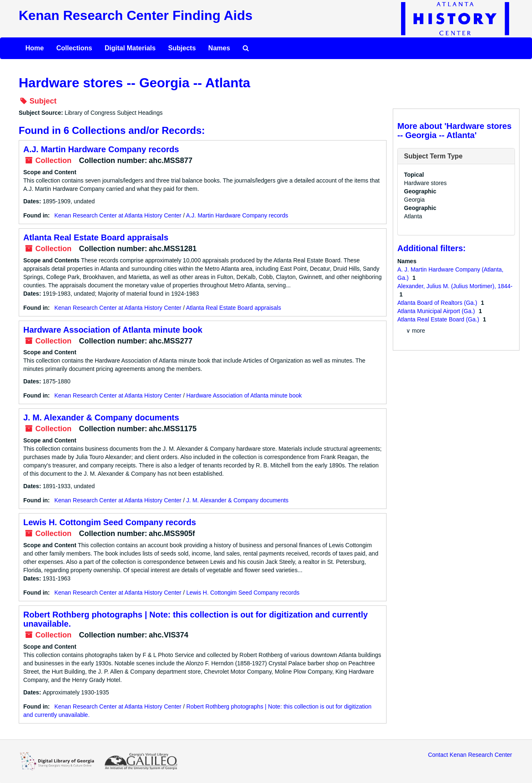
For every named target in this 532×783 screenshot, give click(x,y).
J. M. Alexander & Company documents (101, 417)
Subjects (182, 48)
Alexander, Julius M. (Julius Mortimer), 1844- (455, 286)
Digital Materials (130, 48)
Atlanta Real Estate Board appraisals (96, 237)
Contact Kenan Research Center (470, 755)
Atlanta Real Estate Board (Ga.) (439, 319)
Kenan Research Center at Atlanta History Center (118, 215)
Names (219, 48)
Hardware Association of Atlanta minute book (113, 330)
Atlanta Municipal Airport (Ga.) (437, 311)
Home (34, 48)
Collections (74, 48)
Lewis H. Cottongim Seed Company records (110, 522)
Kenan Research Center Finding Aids (135, 15)
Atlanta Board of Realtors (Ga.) (438, 303)
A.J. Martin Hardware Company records (101, 149)
